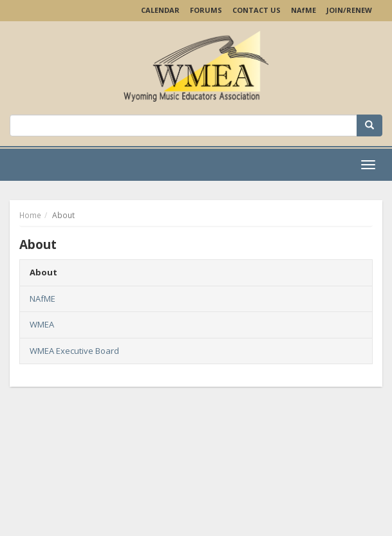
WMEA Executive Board (74, 351)
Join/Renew (349, 10)
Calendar (160, 10)
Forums (206, 10)
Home (30, 215)
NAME (303, 10)
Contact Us (257, 10)
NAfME (42, 299)
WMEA (42, 324)
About (43, 272)
